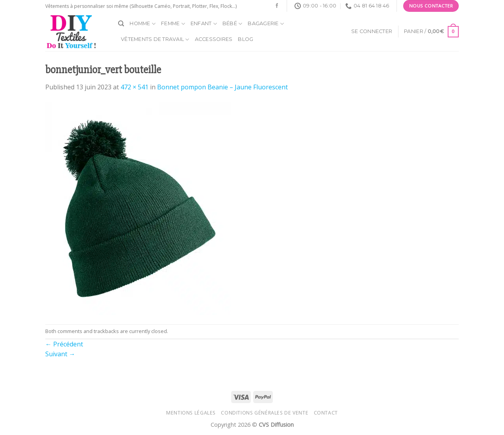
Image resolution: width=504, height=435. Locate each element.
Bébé (232, 24)
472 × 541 (134, 87)
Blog (246, 39)
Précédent (64, 344)
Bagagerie (266, 24)
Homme (143, 24)
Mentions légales (191, 413)
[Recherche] (121, 24)
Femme (173, 24)
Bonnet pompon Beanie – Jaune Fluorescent (222, 87)
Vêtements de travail (155, 40)
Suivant (60, 354)
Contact (326, 413)
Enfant (204, 24)
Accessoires (214, 39)
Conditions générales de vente (265, 413)
